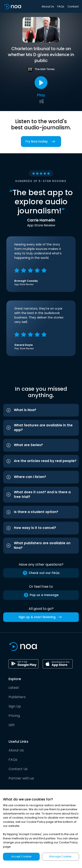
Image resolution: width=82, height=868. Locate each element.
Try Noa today (41, 142)
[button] (41, 410)
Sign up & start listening (41, 617)
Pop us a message (41, 595)
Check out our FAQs (41, 573)
